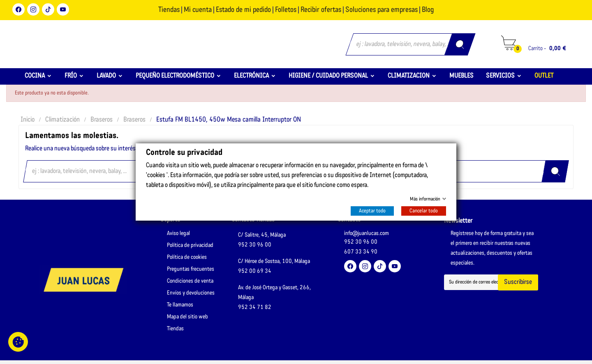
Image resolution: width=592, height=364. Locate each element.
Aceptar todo (372, 211)
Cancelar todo (424, 211)
